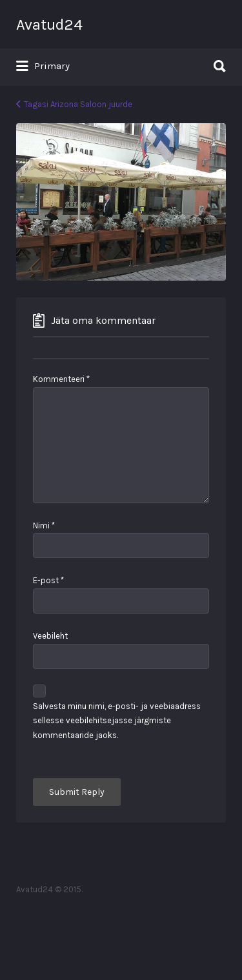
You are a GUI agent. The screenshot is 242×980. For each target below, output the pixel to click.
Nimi (44, 525)
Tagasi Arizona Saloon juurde (78, 104)
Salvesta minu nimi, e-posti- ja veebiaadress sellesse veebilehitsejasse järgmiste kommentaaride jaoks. (117, 721)
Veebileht (50, 636)
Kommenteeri (61, 379)
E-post (48, 580)
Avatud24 (49, 25)
